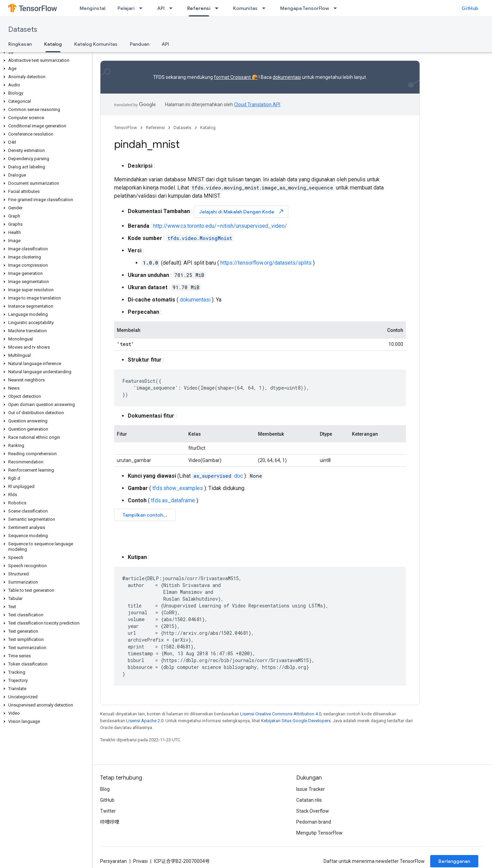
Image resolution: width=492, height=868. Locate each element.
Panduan (140, 44)
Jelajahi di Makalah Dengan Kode (242, 212)
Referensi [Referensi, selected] (199, 8)
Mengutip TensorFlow (319, 833)
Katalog (208, 128)
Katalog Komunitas (96, 44)
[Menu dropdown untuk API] (173, 8)
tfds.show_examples (178, 488)
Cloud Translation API (257, 104)
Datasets (23, 30)
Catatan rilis (309, 800)
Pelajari (126, 8)
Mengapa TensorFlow (305, 8)
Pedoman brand (314, 822)
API (161, 8)
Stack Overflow (313, 811)
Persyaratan (113, 861)
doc (217, 476)
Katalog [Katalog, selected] (53, 44)
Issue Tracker (311, 789)
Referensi (155, 128)
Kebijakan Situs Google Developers (296, 721)
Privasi (140, 861)
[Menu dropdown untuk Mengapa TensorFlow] (337, 8)
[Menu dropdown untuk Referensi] (219, 8)
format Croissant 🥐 (236, 77)
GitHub (470, 8)
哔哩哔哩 (110, 822)
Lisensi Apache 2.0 (145, 721)
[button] (45, 52)
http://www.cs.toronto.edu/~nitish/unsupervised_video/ (220, 226)
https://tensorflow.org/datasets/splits (266, 263)
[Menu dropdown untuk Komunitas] (266, 8)
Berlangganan (454, 861)
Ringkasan (20, 44)
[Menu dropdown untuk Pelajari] (143, 8)
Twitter (108, 811)
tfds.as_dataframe (173, 500)
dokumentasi (287, 77)
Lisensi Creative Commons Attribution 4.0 (281, 714)
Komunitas (245, 8)
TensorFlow (126, 128)
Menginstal (92, 8)
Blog (105, 789)
